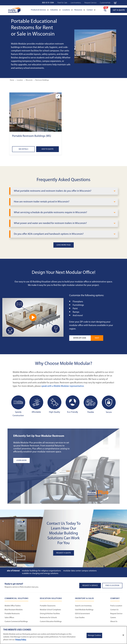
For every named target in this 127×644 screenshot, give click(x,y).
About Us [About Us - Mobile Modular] (114, 622)
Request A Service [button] (90, 586)
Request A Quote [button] (64, 553)
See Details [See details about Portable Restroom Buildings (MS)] (23, 149)
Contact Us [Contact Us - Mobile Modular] (114, 610)
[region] (63, 635)
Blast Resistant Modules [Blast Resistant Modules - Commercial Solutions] (14, 610)
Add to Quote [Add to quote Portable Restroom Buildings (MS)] (47, 149)
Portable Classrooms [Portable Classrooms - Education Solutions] (48, 606)
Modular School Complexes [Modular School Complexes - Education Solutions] (50, 610)
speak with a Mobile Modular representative (63, 386)
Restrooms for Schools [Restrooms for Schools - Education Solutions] (48, 618)
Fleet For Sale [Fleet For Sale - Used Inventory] (62, 3)
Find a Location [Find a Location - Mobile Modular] (116, 606)
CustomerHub (105, 3)
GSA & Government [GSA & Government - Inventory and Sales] (82, 614)
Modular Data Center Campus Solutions (80, 571)
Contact (91, 10)
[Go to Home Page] (14, 10)
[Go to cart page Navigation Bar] (115, 3)
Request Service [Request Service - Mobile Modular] (116, 614)
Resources (80, 10)
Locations (68, 10)
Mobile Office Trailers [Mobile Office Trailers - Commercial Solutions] (13, 606)
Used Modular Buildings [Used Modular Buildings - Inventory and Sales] (84, 610)
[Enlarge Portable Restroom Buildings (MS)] (58, 96)
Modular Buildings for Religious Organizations (41, 571)
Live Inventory (76, 3)
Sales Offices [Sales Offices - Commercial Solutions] (9, 618)
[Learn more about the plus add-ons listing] (42, 460)
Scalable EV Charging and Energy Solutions (40, 573)
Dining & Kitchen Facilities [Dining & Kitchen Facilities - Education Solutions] (50, 614)
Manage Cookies (94, 635)
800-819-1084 (48, 3)
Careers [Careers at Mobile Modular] (113, 618)
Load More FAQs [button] (64, 245)
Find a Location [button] (112, 586)
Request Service (90, 3)
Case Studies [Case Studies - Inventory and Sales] (80, 618)
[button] (35, 112)
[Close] (123, 635)
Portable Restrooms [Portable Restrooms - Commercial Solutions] (12, 614)
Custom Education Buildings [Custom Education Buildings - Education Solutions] (51, 622)
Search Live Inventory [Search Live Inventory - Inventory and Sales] (83, 606)
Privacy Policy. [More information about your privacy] (21, 640)
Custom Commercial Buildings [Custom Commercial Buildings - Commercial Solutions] (16, 622)
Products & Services (40, 10)
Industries (56, 10)
